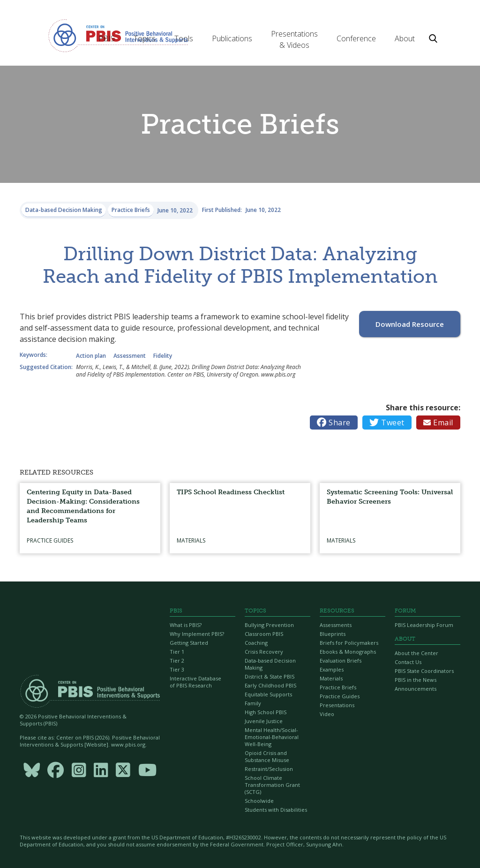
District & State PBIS (270, 676)
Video (327, 714)
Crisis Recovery (264, 652)
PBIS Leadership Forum (424, 625)
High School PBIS (266, 712)
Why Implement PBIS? (197, 634)
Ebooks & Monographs (348, 652)
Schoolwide (259, 801)
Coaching (256, 643)
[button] (107, 38)
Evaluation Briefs (341, 660)
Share (334, 423)
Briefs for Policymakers (349, 643)
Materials (331, 678)
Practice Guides (340, 696)
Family (253, 703)
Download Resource (410, 324)
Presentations (337, 705)
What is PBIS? (186, 625)
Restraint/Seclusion (269, 769)
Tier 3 (177, 669)
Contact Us (408, 662)
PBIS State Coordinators (424, 671)
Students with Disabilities (276, 810)
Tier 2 (177, 660)
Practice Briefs (338, 687)
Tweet (387, 423)
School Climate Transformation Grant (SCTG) (272, 785)
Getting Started (189, 643)
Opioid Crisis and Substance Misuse (267, 756)
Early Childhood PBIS (270, 685)
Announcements (416, 689)
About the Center (416, 653)
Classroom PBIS (264, 634)
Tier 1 (177, 652)
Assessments (336, 625)
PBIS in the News (416, 680)
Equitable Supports (268, 694)
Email (438, 423)
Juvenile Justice (264, 721)
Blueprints (333, 634)
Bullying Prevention (269, 625)
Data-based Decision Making (270, 664)
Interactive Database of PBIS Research (195, 682)
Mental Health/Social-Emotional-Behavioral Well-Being (272, 737)
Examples (332, 669)
